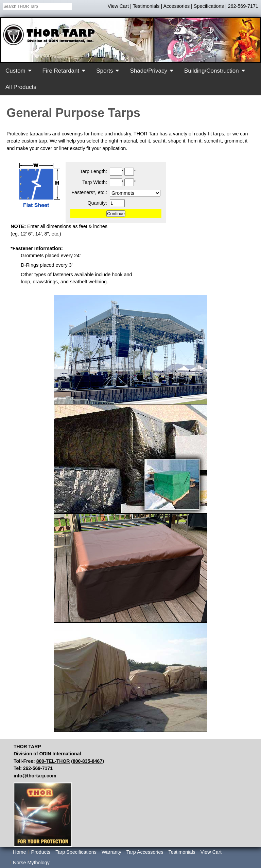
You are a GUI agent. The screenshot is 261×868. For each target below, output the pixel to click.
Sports (105, 71)
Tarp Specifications (76, 852)
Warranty (111, 852)
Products (41, 852)
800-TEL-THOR (53, 761)
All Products (21, 87)
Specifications (209, 6)
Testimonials (146, 6)
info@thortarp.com (35, 776)
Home (19, 852)
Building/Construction (212, 71)
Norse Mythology (31, 863)
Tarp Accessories (145, 852)
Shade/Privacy (149, 71)
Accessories (177, 6)
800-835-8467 (88, 761)
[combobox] (37, 6)
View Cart (118, 6)
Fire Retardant (61, 71)
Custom (15, 71)
